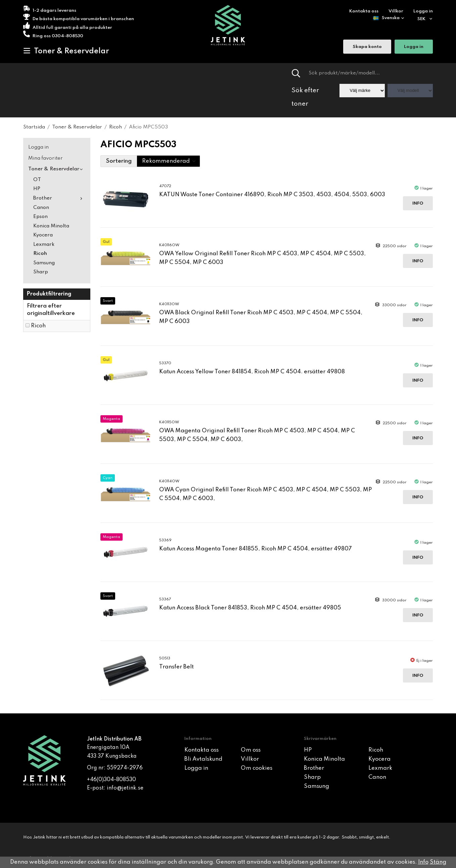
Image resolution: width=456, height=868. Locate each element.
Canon (41, 208)
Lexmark (44, 245)
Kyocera (43, 235)
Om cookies (257, 768)
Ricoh (40, 254)
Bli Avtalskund (203, 759)
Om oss (251, 750)
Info (418, 203)
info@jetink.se (125, 788)
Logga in (423, 11)
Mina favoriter (45, 158)
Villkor (396, 11)
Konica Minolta (51, 226)
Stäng (438, 862)
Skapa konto (367, 47)
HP (37, 189)
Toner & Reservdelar (66, 51)
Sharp (41, 272)
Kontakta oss (364, 11)
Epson (40, 217)
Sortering (119, 161)
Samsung (44, 263)
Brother (59, 198)
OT (37, 180)
